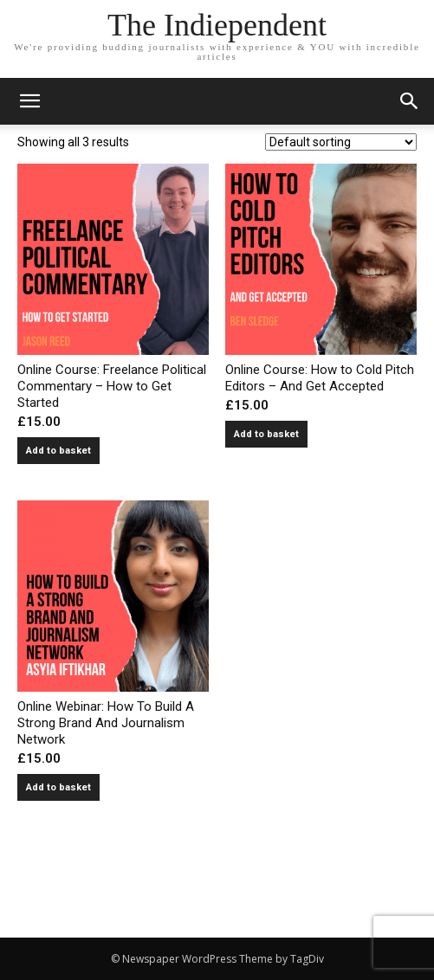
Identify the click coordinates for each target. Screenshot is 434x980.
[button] (410, 101)
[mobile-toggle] (29, 101)
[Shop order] (341, 142)
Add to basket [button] (58, 451)
